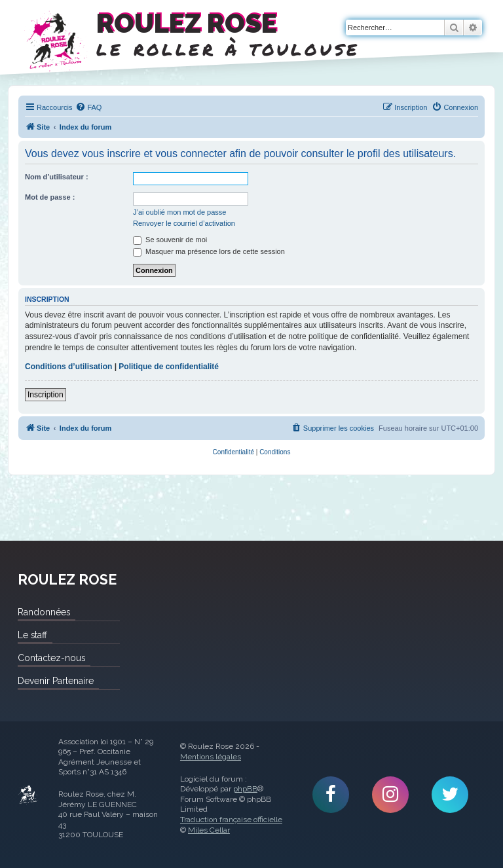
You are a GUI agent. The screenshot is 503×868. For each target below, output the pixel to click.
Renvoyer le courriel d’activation (184, 223)
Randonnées (44, 612)
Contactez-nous (51, 658)
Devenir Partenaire (56, 681)
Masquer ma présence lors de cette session (209, 251)
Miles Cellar (209, 830)
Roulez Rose (28, 795)
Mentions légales (211, 757)
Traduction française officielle (231, 820)
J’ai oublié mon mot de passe (179, 212)
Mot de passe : (50, 197)
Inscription (46, 395)
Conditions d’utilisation (68, 367)
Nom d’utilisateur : (57, 177)
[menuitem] (88, 107)
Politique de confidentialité (169, 367)
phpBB (245, 789)
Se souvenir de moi (170, 240)
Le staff (32, 635)
